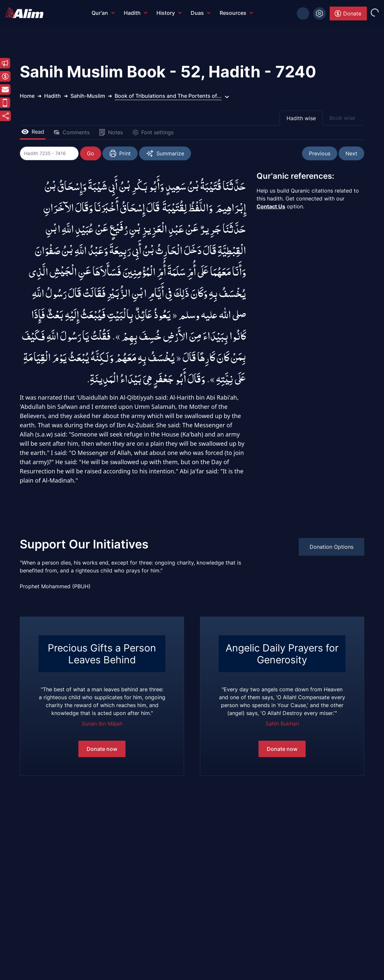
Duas (201, 13)
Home (27, 96)
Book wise (342, 118)
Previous (320, 153)
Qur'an (103, 13)
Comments (71, 132)
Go (91, 153)
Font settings (153, 132)
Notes (111, 132)
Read (33, 132)
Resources (236, 13)
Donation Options (331, 547)
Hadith (136, 13)
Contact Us (271, 206)
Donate (348, 13)
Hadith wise (301, 118)
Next (351, 153)
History (169, 13)
